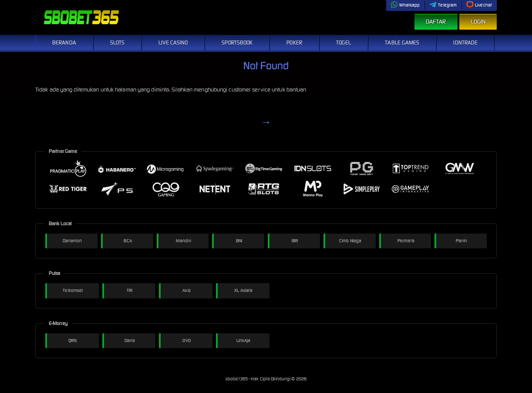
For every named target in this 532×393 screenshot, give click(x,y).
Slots (118, 42)
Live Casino (173, 42)
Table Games (402, 42)
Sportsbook (237, 42)
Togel (344, 42)
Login (478, 22)
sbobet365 (237, 379)
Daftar (436, 22)
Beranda (64, 42)
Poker (294, 42)
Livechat (479, 5)
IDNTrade (465, 42)
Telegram (443, 5)
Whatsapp (405, 5)
